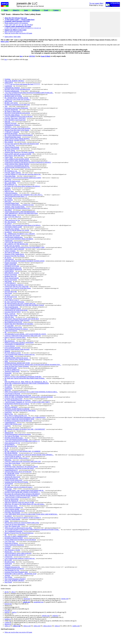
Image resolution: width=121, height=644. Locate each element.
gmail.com (27, 602)
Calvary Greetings (10, 251)
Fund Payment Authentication (14, 237)
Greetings (8, 79)
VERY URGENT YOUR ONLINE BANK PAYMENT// (22, 496)
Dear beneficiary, (10, 341)
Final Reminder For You (12, 570)
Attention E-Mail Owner (12, 371)
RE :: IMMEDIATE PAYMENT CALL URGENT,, (20, 234)
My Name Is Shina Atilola (13, 111)
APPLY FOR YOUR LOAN (13, 424)
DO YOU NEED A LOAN (13, 353)
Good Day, (8, 426)
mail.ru (14, 612)
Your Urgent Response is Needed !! (15, 579)
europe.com (65, 599)
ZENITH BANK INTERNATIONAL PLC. (18, 167)
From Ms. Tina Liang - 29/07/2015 (15, 118)
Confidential (8, 86)
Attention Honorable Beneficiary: (15, 511)
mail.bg (7, 612)
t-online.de (8, 622)
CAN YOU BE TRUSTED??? (14, 242)
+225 (7, 25)
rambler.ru (8, 619)
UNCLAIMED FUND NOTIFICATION (17, 159)
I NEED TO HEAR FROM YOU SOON (17, 230)
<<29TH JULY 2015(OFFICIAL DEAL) (17, 166)
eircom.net (27, 599)
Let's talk (7, 485)
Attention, (8, 548)
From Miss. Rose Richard (12, 513)
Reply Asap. (8, 489)
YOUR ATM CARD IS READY (14, 249)
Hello (6, 361)
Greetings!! (8, 547)
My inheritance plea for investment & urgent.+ (19, 487)
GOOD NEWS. (9, 271)
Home (6, 10)
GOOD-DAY (9, 557)
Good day (8, 295)
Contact (56, 10)
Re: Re (7, 448)
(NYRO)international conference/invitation (18, 434)
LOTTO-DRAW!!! (10, 283)
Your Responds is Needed (12, 550)
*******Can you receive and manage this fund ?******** (22, 84)
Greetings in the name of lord (13, 399)
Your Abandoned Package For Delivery (16, 329)
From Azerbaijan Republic (13, 348)
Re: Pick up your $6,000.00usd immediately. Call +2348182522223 (25, 417)
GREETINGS (9, 82)
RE (5, 332)
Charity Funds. (9, 356)
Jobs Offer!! (8, 210)
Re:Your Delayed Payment (13, 94)
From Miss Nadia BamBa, (12, 519)
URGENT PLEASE (11, 123)
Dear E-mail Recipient (11, 307)
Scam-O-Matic (45, 56)
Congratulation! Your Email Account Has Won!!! (19, 468)
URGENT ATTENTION (12, 149)
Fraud (46, 10)
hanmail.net (8, 604)
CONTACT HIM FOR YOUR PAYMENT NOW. (19, 419)
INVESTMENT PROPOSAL (13, 269)
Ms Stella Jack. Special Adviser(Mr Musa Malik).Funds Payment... (25, 378)
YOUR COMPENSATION (13, 309)
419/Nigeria (36, 10)
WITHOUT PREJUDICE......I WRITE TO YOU (19, 205)
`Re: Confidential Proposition (14, 531)
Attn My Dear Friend (11, 315)
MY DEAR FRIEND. (11, 453)
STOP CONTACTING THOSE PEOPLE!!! (18, 360)
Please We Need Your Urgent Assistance (17, 366)
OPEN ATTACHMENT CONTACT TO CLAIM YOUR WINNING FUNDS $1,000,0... (31, 392)
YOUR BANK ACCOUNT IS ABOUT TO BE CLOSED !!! (23, 518)
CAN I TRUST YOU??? (12, 300)
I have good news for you (12, 220)
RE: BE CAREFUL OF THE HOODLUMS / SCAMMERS (23, 451)
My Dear (7, 169)
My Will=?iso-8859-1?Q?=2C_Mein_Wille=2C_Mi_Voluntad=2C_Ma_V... (26, 381)
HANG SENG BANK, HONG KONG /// (17, 458)
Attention (7, 575)
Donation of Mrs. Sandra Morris (14, 254)
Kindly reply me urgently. (12, 246)
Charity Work (9, 157)
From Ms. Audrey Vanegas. (13, 173)
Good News (8, 412)
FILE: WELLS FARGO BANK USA (16, 416)
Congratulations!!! (10, 422)
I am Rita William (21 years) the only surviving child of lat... (23, 174)
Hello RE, (8, 122)
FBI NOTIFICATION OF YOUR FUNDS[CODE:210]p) (22, 523)
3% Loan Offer (9, 326)
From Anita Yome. (10, 176)
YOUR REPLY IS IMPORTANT (15, 344)
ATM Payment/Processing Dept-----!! (16, 196)
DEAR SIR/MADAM (11, 479)
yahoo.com (37, 626)
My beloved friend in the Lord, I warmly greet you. (20, 303)
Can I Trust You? (10, 145)
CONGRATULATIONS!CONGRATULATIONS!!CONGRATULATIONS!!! (28, 162)
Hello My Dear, (9, 317)
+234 (14, 25)
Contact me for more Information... (15, 524)
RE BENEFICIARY (11, 368)
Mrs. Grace (8, 179)
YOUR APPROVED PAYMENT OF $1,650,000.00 (20, 540)
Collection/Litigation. (11, 193)
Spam (26, 10)
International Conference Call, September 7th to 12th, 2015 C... (24, 195)
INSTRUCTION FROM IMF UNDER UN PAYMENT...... (22, 492)
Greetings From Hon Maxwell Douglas (16, 482)
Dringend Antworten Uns (12, 567)
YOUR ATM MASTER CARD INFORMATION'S (20, 212)
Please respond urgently (12, 278)
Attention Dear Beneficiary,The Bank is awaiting (19, 152)
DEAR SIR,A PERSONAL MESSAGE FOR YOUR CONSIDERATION (27, 383)
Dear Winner (8, 577)
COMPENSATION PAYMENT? (14, 569)
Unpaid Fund (9, 241)
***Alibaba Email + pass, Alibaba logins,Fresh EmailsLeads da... (24, 490)
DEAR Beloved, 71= (11, 184)
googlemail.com (38, 602)
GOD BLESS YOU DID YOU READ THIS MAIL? (20, 411)
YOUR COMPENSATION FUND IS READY (19, 116)
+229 (10, 25)
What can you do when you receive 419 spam (18, 33)
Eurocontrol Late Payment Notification (16, 108)
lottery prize (5, 42)
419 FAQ (32, 56)
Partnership (8, 373)
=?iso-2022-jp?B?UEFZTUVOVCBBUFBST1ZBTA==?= (22, 441)
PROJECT (8, 190)
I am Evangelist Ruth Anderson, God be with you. (20, 354)
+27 (17, 25)
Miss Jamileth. (9, 142)
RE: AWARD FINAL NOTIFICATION (16, 98)
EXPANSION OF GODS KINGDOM (16, 310)
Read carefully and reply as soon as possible (18, 154)
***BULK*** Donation (12, 132)
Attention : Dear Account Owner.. (15, 207)
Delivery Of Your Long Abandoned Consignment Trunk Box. (23, 377)
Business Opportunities (12, 499)
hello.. (6, 428)
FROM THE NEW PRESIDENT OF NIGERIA (19, 324)
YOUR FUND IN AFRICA (13, 456)
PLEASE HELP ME (11, 292)
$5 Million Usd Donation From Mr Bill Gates (18, 421)
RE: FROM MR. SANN (12, 473)
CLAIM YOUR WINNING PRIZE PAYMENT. (19, 239)
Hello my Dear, (9, 191)
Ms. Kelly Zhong (10, 150)
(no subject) (8, 224)
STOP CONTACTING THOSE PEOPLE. (17, 139)
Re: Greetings (9, 200)
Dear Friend (8, 198)
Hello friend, (9, 101)
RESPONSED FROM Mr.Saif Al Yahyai (17, 404)
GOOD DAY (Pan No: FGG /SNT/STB (16, 286)
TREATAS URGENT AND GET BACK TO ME (19, 502)
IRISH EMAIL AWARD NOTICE (15, 140)
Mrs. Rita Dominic (10, 222)
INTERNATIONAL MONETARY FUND (17, 363)
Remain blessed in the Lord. (13, 268)
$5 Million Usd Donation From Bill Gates (17, 105)
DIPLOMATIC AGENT (12, 273)
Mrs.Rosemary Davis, (11, 506)
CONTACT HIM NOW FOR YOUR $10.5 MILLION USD (23, 336)
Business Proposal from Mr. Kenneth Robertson (19, 533)
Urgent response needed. (12, 509)
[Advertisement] (105, 24)
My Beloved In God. (11, 297)
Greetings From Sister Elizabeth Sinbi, (16, 572)
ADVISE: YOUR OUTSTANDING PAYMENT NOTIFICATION (24, 261)
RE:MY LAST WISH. (11, 103)
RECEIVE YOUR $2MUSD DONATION (17, 113)
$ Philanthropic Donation (12, 88)
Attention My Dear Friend (12, 477)
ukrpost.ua (8, 624)
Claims (7, 521)
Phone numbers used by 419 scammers (16, 23)
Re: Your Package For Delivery (14, 285)
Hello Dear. (8, 201)
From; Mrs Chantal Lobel (12, 526)
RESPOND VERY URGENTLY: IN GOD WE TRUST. (21, 467)
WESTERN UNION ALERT (13, 227)
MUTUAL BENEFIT (11, 407)
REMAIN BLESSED (11, 133)
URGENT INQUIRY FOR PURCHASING (18, 128)
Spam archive (9, 37)
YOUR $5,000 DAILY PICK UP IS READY (18, 472)
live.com (7, 611)
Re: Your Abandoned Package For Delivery (18, 400)
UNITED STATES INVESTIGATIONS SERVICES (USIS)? (23, 178)
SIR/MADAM (9, 433)
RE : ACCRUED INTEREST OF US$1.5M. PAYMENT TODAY (24, 305)
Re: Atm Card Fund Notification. (15, 302)
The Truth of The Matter (12, 252)
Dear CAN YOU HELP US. (13, 217)
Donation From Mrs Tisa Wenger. (15, 256)
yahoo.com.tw (47, 626)
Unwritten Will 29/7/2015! (13, 312)
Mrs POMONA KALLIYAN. (13, 322)
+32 (22, 25)
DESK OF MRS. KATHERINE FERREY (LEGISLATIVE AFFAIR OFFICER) (29, 397)
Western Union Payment (12, 147)
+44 (28, 25)
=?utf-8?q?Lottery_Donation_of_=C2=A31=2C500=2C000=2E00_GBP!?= (27, 402)
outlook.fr (55, 616)
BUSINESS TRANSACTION (14, 538)
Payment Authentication (12, 91)
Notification (8, 563)
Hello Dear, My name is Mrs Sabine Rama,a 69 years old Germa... (25, 504)
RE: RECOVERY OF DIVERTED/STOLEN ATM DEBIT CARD (25, 247)
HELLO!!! (8, 390)
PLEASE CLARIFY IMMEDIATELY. (16, 536)
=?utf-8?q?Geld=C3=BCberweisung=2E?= (18, 497)
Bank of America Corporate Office (15, 337)
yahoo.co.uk (27, 626)
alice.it (13, 592)
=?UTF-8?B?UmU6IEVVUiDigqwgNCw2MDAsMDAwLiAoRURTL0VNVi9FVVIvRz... (32, 530)
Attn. (6, 106)
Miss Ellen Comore (10, 215)
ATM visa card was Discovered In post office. (18, 528)
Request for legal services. (13, 181)
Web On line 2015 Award (12, 235)
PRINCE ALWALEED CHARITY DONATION (19, 343)
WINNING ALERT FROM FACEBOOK (17, 409)
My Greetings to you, (11, 171)
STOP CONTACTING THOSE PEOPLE (17, 164)
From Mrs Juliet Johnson (12, 115)
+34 (25, 25)
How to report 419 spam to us (14, 31)
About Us (16, 10)
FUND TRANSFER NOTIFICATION (16, 439)
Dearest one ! (9, 552)
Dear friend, (8, 281)
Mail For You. (9, 414)
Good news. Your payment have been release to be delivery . (23, 225)
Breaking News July (11, 276)
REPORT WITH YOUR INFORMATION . (18, 89)
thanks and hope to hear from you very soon (18, 395)
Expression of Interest (11, 543)
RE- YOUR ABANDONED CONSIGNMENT (19, 135)
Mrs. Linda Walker (10, 183)
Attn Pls (7, 405)
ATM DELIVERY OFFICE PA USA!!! (16, 358)
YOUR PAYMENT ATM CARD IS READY (18, 553)
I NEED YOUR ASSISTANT (13, 480)
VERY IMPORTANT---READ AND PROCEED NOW (21, 213)
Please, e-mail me (10, 314)
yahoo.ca (7, 626)
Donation (7, 351)
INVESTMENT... (10, 445)
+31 (19, 25)
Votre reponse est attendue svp (14, 507)
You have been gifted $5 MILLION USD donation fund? (22, 144)
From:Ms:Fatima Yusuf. (12, 203)
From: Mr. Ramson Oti (11, 501)
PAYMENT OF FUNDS (12, 266)
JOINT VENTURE (10, 264)
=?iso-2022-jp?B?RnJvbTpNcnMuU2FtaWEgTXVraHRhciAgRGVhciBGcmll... (29, 93)
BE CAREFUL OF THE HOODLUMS (16, 244)
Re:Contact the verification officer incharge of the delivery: (22, 186)
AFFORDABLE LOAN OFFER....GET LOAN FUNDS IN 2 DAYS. (26, 334)
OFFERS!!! (8, 127)
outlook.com (46, 616)
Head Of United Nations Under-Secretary (17, 320)
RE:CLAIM (8, 385)
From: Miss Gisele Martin (12, 463)
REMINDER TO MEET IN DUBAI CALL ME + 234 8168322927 (25, 429)
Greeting (7, 290)
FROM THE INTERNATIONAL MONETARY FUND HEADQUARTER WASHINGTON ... (33, 365)
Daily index (17, 37)
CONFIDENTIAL (10, 475)
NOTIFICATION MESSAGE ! (14, 438)
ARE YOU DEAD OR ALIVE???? (15, 555)
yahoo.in (57, 626)
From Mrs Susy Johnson (12, 229)
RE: (6, 218)
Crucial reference (10, 346)
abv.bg (7, 592)
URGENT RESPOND (11, 110)
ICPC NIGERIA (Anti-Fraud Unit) (15, 120)
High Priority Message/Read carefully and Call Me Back (22, 319)
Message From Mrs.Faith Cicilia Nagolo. (17, 130)
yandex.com (76, 626)
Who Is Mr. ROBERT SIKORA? (14, 81)
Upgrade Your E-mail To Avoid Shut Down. (18, 288)
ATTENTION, (9, 484)
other (31, 25)
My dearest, (8, 258)
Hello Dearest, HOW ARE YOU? (15, 156)
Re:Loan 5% (8, 298)
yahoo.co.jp (17, 626)
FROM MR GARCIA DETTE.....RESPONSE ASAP (20, 574)
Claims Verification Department (14, 545)
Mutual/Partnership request (13, 137)
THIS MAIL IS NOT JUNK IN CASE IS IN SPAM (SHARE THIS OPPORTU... (29, 455)
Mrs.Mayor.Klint (10, 562)
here (21, 56)
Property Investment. (11, 263)
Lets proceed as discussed (12, 394)
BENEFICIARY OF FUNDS (13, 96)
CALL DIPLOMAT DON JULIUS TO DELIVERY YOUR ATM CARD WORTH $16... (31, 514)
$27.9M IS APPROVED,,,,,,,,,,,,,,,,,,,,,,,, (16, 370)
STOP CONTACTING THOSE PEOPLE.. (17, 161)
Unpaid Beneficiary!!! (11, 470)
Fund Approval (9, 259)
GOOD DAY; (9, 388)
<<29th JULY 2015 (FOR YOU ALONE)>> (18, 99)
